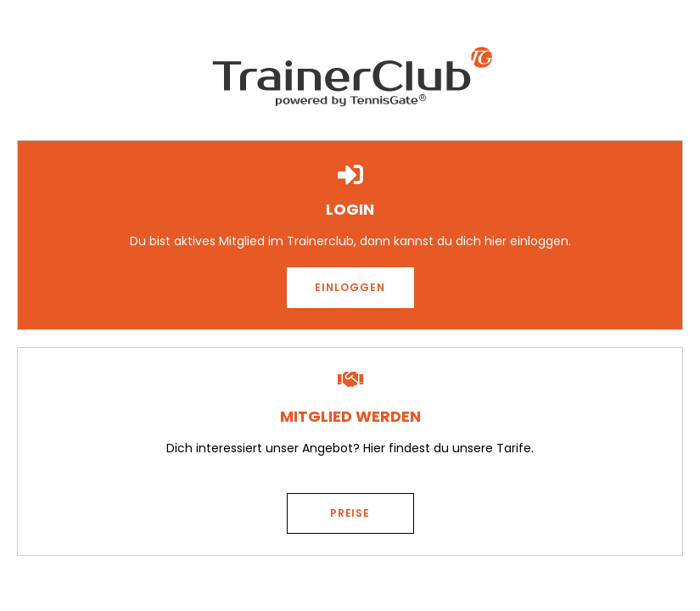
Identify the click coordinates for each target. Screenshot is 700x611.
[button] (350, 288)
